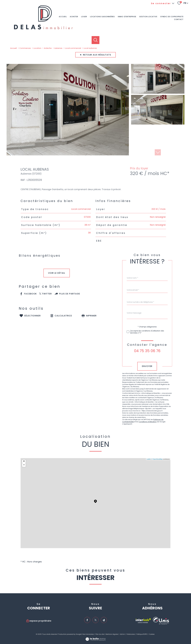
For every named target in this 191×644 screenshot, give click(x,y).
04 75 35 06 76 (153, 351)
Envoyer (153, 366)
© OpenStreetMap (157, 459)
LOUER (84, 17)
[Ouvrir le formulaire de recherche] (96, 40)
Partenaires (131, 634)
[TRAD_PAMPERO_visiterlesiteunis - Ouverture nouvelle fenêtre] (161, 621)
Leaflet (149, 459)
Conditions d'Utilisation (153, 422)
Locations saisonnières (102, 17)
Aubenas (58, 48)
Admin (122, 634)
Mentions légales (112, 634)
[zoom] (68, 155)
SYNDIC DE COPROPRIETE (172, 17)
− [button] (24, 465)
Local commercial (73, 48)
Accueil (63, 17)
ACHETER (74, 17)
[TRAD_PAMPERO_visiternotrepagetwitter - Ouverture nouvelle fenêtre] (95, 620)
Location (37, 48)
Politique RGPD (142, 634)
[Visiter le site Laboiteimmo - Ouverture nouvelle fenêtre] (95, 640)
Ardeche (48, 48)
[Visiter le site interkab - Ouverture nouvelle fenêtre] (143, 621)
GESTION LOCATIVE (148, 17)
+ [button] (24, 461)
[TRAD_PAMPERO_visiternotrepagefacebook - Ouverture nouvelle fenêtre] (87, 620)
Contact (179, 19)
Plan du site (100, 634)
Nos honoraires (88, 634)
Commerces (25, 48)
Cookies (152, 634)
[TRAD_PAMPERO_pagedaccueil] (43, 30)
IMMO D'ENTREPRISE (127, 17)
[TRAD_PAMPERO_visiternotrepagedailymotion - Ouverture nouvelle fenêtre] (104, 620)
